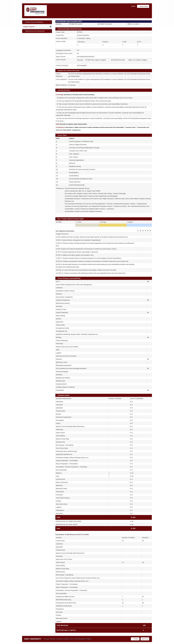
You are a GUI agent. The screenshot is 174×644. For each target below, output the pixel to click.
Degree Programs (29, 27)
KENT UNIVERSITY (33, 639)
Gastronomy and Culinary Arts (34, 31)
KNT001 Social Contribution (33, 22)
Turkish (133, 6)
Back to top (145, 639)
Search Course (143, 6)
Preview (135, 639)
